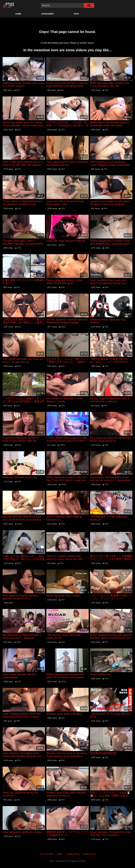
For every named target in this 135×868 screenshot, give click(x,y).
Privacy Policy (73, 854)
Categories (47, 14)
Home (18, 14)
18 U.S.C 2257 (46, 854)
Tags (76, 14)
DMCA (60, 854)
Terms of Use (89, 854)
